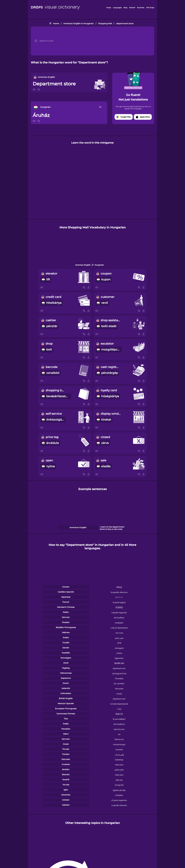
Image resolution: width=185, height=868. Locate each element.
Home (56, 24)
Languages (117, 8)
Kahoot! (132, 8)
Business (141, 8)
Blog (125, 8)
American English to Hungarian (79, 24)
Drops (109, 8)
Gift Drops (150, 8)
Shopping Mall (105, 24)
